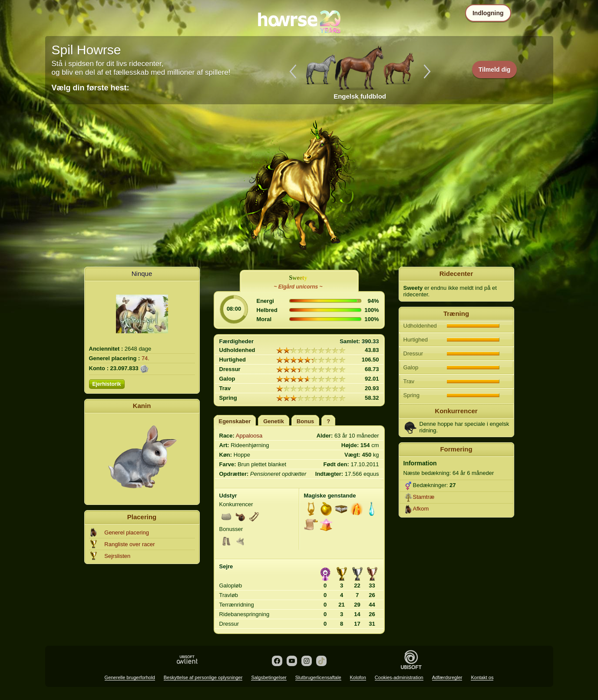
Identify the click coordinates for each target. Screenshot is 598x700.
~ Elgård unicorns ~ (298, 287)
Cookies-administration (399, 677)
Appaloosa (249, 436)
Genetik (274, 421)
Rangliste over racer (129, 544)
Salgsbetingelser (269, 677)
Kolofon (358, 677)
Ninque (142, 274)
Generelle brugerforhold (130, 677)
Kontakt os (482, 677)
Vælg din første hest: (91, 88)
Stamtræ (424, 497)
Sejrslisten (117, 556)
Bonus (305, 421)
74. (145, 358)
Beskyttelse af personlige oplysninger (203, 677)
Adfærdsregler (447, 677)
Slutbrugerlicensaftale (318, 677)
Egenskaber (235, 421)
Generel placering (127, 532)
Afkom (421, 509)
